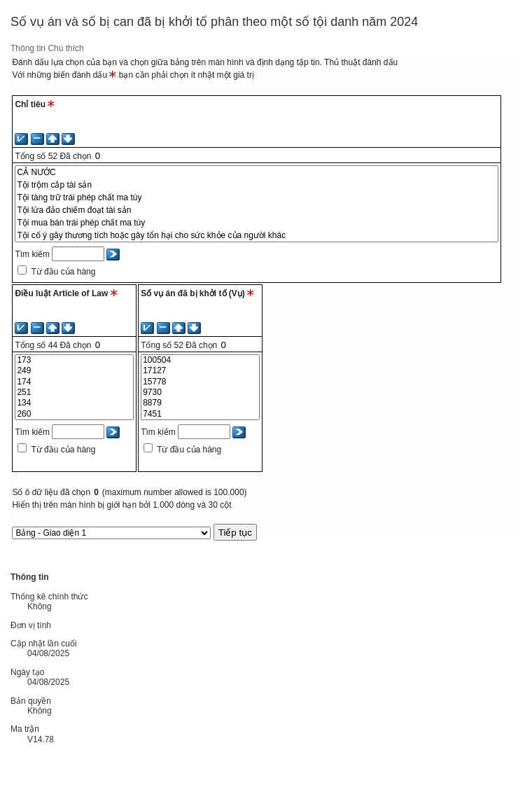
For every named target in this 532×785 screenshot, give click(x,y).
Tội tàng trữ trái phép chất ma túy (257, 197)
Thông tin (28, 48)
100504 (200, 360)
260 (74, 414)
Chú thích (65, 48)
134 (74, 403)
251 (74, 392)
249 (74, 371)
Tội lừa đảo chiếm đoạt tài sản (257, 210)
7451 (200, 414)
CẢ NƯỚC (257, 172)
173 (74, 360)
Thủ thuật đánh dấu (361, 62)
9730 (200, 392)
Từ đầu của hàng (63, 272)
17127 (200, 371)
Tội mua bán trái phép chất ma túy (257, 223)
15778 (200, 382)
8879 (200, 403)
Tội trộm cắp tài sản (257, 185)
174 (74, 382)
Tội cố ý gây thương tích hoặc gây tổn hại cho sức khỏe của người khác (257, 235)
